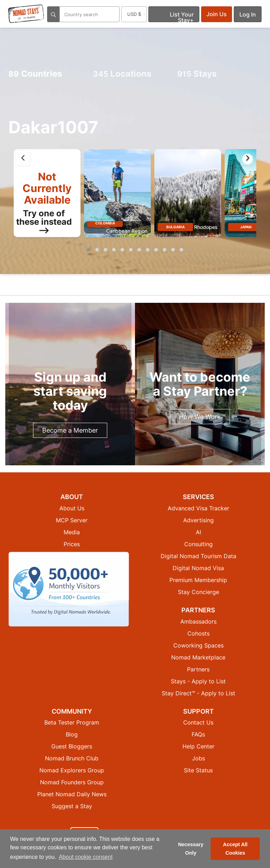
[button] (89, 250)
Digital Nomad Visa (198, 568)
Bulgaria (175, 227)
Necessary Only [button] (191, 849)
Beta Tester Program (72, 722)
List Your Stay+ (182, 17)
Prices (72, 544)
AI (198, 532)
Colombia (105, 223)
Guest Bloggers (72, 746)
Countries (35, 74)
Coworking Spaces (198, 645)
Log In (248, 14)
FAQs (198, 734)
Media (72, 532)
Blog (72, 734)
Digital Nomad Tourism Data (198, 556)
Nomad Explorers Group (72, 770)
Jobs (198, 758)
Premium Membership (198, 580)
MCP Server (72, 520)
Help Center (198, 746)
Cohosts (198, 633)
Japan (246, 227)
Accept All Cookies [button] (235, 849)
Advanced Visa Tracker (198, 508)
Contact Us (198, 722)
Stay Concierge (198, 592)
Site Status (198, 770)
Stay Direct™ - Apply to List (198, 693)
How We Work (200, 417)
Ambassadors (198, 621)
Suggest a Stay (72, 806)
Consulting (198, 544)
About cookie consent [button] (86, 857)
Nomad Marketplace (198, 657)
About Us (72, 508)
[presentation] (22, 158)
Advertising (198, 520)
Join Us (217, 14)
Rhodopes (206, 227)
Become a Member (70, 430)
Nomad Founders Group (72, 782)
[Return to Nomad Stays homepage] (26, 14)
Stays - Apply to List (198, 681)
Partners (198, 669)
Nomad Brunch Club (72, 758)
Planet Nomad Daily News (72, 794)
